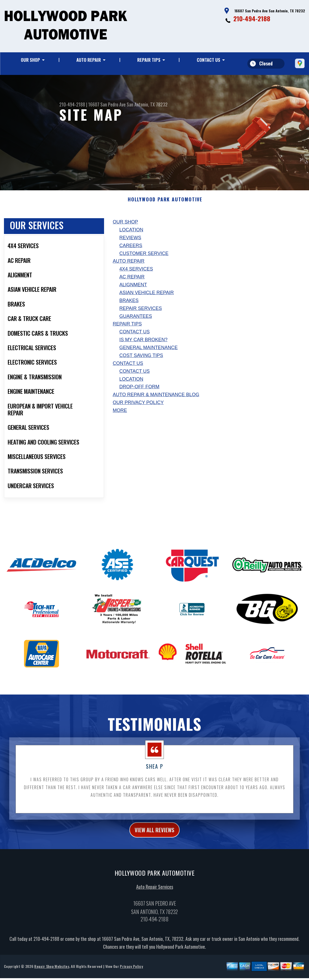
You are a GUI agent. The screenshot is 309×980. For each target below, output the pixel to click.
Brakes (129, 306)
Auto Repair (89, 60)
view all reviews (154, 836)
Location (131, 235)
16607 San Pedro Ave (107, 104)
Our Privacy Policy (138, 408)
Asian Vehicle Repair (147, 298)
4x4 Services (136, 274)
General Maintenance (148, 353)
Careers (131, 251)
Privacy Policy (131, 973)
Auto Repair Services (155, 894)
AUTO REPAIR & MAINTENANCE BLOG (156, 400)
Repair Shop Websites (52, 973)
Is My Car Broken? (143, 345)
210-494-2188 (252, 18)
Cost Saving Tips (141, 361)
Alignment (133, 290)
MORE (120, 416)
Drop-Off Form (139, 392)
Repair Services (141, 313)
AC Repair (132, 282)
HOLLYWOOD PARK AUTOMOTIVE (165, 205)
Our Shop (30, 60)
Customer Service (144, 258)
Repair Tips (149, 60)
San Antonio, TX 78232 (147, 104)
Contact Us (209, 60)
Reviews (130, 243)
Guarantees (136, 321)
